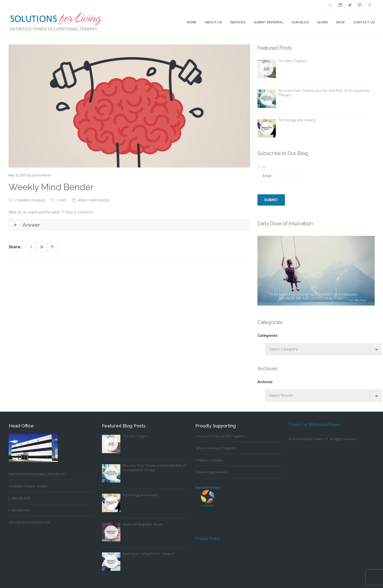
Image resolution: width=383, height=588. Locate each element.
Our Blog (300, 22)
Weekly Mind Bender (94, 200)
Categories (267, 336)
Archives (265, 382)
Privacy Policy (208, 538)
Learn (322, 22)
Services (238, 22)
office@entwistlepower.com (29, 522)
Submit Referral (269, 22)
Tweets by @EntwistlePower (315, 425)
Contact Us (364, 22)
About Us (213, 22)
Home (191, 22)
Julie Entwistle (42, 175)
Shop (340, 22)
